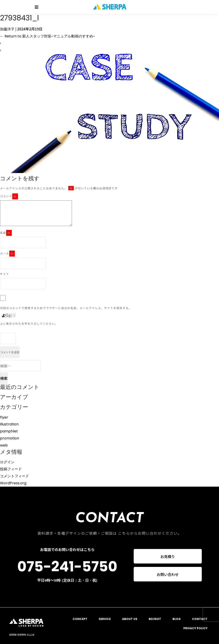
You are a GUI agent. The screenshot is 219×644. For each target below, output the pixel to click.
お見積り (168, 556)
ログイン (7, 462)
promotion (10, 438)
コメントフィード (15, 476)
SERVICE (105, 619)
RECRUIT (155, 619)
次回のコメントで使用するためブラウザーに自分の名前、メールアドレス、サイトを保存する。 (66, 308)
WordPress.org (13, 483)
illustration (9, 424)
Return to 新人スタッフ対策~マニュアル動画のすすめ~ (47, 36)
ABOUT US (130, 619)
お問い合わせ (168, 575)
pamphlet (9, 431)
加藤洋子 (7, 29)
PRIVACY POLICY (195, 628)
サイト (5, 274)
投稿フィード (11, 469)
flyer (4, 417)
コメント (9, 196)
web (4, 445)
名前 (6, 233)
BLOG (177, 619)
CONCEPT (80, 619)
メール (7, 254)
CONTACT (200, 619)
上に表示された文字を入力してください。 (29, 323)
